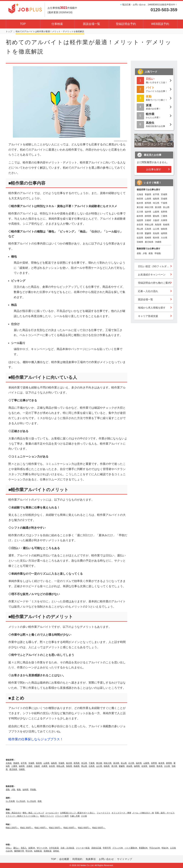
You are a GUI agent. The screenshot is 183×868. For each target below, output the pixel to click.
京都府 (148, 220)
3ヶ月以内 (32, 801)
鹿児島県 (149, 242)
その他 (84, 816)
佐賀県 (140, 238)
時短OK (165, 848)
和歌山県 (149, 225)
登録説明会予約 (126, 24)
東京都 (140, 207)
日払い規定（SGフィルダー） (155, 266)
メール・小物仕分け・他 (143, 813)
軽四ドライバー (47, 816)
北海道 (140, 194)
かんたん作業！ (154, 115)
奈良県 (140, 225)
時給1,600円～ (70, 828)
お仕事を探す (154, 169)
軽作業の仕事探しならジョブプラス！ (36, 739)
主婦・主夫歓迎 (68, 848)
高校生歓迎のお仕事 (154, 124)
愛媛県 (148, 233)
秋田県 (140, 199)
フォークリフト (104, 813)
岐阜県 (140, 216)
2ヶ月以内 (21, 801)
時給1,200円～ (12, 828)
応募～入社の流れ (148, 291)
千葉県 (164, 203)
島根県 (166, 225)
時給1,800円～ (85, 828)
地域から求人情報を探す (152, 308)
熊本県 (156, 238)
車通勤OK (144, 848)
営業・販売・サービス (165, 813)
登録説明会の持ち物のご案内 (154, 283)
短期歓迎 (38, 851)
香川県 (140, 233)
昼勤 (139, 253)
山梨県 (156, 212)
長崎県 (148, 238)
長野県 (164, 212)
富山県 (166, 207)
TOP (23, 24)
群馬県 (148, 203)
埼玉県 (156, 203)
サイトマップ (125, 859)
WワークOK (42, 848)
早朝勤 (158, 253)
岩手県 (156, 194)
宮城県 (164, 194)
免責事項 (91, 859)
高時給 (56, 851)
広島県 (148, 229)
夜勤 (151, 253)
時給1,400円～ (41, 828)
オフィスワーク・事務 (121, 813)
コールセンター (52, 813)
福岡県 (164, 233)
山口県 (156, 229)
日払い (9, 848)
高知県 (156, 233)
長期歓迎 (48, 851)
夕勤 (145, 253)
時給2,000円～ (99, 828)
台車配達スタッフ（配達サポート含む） (78, 813)
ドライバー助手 (62, 816)
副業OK (32, 848)
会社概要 (64, 859)
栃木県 (140, 203)
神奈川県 (149, 207)
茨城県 (164, 199)
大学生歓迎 (54, 848)
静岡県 (148, 216)
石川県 (140, 212)
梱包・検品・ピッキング (33, 813)
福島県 (156, 199)
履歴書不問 (19, 851)
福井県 (148, 212)
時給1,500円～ (56, 828)
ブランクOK (118, 848)
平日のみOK (155, 848)
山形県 (148, 199)
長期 (40, 801)
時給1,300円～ (27, 828)
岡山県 (140, 229)
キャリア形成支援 (148, 316)
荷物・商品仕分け (14, 813)
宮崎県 (140, 242)
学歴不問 (107, 848)
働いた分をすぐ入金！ (154, 80)
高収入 (24, 848)
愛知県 (156, 216)
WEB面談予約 (160, 24)
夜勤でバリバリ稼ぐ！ (154, 98)
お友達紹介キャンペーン (152, 275)
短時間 (26, 789)
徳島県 (164, 229)
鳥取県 (158, 225)
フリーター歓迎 (83, 848)
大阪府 (156, 220)
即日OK (29, 851)
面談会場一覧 (91, 24)
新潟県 (158, 207)
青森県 (148, 194)
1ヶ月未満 (10, 801)
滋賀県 (140, 220)
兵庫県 (164, 220)
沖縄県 (158, 242)
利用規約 (77, 859)
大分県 (164, 238)
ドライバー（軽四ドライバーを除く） (22, 816)
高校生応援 (97, 848)
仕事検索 (57, 24)
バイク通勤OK (131, 848)
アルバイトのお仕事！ (154, 89)
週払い (16, 848)
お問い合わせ (106, 859)
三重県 (164, 216)
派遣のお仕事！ (154, 107)
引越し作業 (75, 816)
